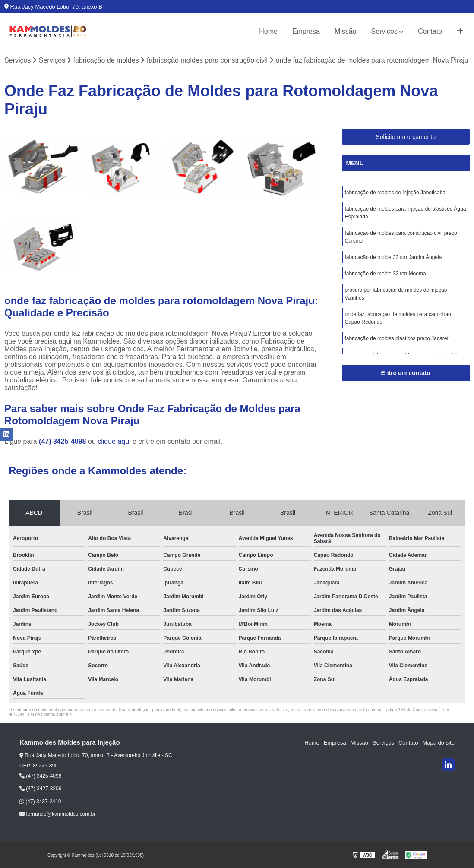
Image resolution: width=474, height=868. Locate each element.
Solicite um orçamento (406, 137)
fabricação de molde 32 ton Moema (386, 274)
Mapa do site (438, 743)
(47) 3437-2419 (40, 802)
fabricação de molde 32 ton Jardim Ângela (393, 257)
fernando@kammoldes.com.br (57, 814)
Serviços (384, 31)
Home (268, 31)
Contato (430, 31)
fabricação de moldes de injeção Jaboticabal (396, 193)
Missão (346, 31)
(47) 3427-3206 (40, 789)
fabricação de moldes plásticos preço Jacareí (397, 338)
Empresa (306, 31)
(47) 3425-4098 (63, 441)
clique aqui (114, 441)
